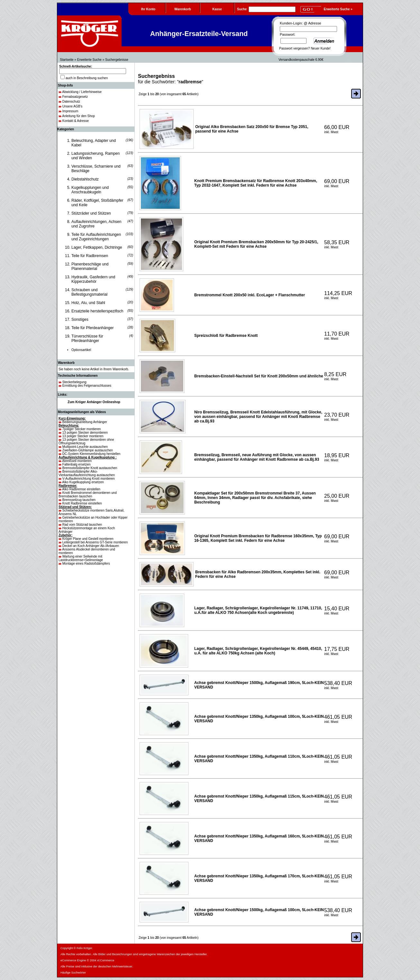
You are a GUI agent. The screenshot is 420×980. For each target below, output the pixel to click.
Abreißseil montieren (77, 461)
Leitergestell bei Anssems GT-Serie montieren (95, 542)
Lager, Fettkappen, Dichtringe (97, 247)
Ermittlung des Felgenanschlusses (87, 386)
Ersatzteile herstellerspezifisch (97, 311)
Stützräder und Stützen (91, 213)
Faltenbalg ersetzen (77, 464)
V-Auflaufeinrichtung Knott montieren (89, 479)
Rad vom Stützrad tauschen (82, 525)
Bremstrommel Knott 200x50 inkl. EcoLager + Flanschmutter (250, 295)
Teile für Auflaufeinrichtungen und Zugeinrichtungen (96, 237)
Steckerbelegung (74, 382)
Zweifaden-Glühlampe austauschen (88, 450)
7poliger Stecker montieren (82, 429)
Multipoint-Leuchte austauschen (85, 447)
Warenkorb (66, 363)
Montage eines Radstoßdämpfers (86, 564)
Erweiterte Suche (89, 60)
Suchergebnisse (117, 60)
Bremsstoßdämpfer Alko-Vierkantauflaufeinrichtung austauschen (87, 473)
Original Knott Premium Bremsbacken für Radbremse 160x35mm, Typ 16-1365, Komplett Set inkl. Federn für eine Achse (258, 538)
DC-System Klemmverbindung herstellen (91, 454)
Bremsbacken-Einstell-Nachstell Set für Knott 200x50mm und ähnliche (259, 376)
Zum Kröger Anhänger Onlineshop (94, 402)
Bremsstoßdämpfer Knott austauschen (90, 468)
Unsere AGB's (73, 106)
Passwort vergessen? (295, 48)
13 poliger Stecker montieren (83, 436)
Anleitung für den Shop (78, 116)
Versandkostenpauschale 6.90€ (301, 60)
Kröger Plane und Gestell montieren (88, 539)
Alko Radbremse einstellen (81, 489)
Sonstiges (80, 319)
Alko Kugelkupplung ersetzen (83, 482)
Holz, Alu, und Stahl (88, 303)
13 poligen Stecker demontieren (85, 433)
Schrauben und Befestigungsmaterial (89, 292)
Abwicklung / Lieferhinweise (82, 92)
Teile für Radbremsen (90, 256)
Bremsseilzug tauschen (79, 500)
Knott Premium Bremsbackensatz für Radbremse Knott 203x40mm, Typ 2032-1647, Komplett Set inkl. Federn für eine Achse (256, 183)
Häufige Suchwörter (73, 973)
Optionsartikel (81, 350)
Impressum (70, 111)
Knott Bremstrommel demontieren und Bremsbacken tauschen (88, 495)
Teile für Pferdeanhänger (92, 328)
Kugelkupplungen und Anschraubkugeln (90, 190)
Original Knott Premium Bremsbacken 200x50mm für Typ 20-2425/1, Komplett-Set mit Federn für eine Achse (256, 244)
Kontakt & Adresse (76, 121)
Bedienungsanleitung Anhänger (85, 422)
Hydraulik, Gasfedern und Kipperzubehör (93, 279)
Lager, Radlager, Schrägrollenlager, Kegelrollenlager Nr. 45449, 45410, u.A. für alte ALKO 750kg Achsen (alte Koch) (258, 651)
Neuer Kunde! (321, 48)
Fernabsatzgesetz (75, 97)
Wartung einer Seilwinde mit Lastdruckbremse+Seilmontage (81, 558)
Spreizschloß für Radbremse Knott (226, 336)
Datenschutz (71, 102)
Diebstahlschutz (85, 179)
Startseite (67, 60)
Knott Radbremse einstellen (82, 503)
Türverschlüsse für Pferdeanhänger (87, 338)
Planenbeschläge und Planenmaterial (90, 266)
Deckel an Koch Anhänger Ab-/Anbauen (91, 546)
